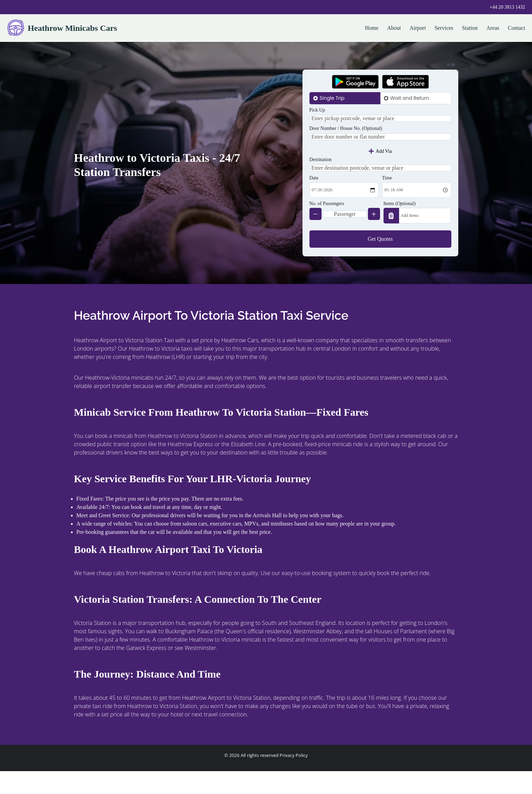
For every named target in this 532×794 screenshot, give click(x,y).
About (394, 28)
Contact (516, 28)
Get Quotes (380, 262)
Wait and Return (410, 98)
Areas (493, 28)
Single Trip (332, 98)
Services (444, 28)
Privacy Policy (294, 778)
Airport (418, 28)
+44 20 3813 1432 (507, 7)
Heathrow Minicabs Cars (62, 28)
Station (470, 28)
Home (372, 28)
